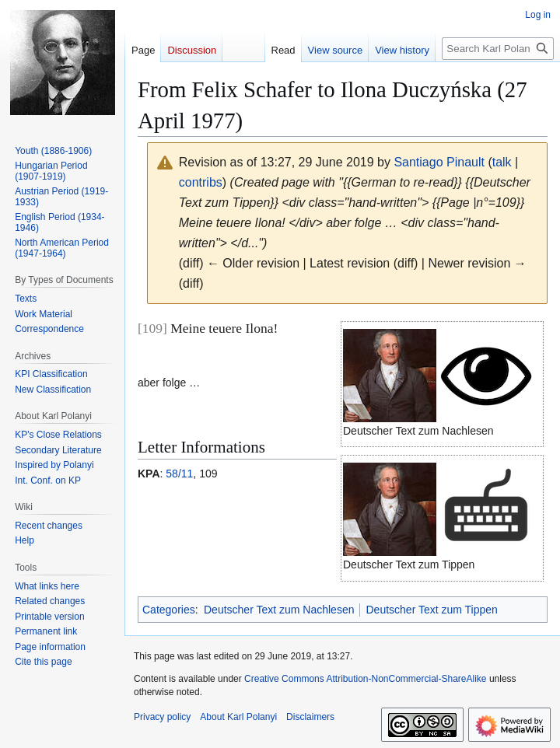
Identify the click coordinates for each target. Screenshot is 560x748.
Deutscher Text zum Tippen (431, 610)
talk (502, 162)
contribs (201, 182)
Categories (169, 610)
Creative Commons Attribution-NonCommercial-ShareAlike (365, 679)
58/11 (179, 474)
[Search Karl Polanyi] (498, 49)
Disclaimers (310, 717)
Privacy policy (162, 717)
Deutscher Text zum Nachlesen (279, 610)
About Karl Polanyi (238, 717)
